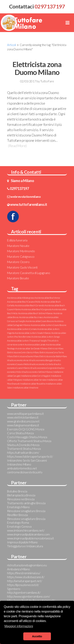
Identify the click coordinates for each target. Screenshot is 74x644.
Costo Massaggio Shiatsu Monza (27, 437)
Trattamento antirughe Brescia (26, 503)
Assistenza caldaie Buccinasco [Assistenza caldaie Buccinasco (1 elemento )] (31, 317)
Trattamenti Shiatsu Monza (24, 449)
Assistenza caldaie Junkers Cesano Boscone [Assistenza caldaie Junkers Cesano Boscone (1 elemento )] (48, 325)
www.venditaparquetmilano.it (25, 414)
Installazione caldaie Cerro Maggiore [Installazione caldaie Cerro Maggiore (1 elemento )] (36, 376)
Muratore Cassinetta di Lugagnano (29, 273)
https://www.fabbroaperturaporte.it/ (30, 456)
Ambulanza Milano (18, 569)
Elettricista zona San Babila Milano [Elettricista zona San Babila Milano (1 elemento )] (53, 356)
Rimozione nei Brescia (21, 499)
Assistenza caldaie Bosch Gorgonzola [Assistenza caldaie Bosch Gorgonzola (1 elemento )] (36, 309)
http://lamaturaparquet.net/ (24, 581)
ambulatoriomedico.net (22, 468)
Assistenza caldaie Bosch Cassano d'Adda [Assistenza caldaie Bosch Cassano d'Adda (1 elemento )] (24, 302)
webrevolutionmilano (26, 196)
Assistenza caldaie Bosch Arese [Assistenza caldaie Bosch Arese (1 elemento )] (47, 298)
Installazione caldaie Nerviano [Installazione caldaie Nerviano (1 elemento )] (35, 380)
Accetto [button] (37, 636)
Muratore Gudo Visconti (22, 267)
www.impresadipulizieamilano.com (28, 534)
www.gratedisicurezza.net (23, 421)
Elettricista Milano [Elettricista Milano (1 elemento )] (56, 348)
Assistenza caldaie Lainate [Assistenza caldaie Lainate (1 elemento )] (35, 345)
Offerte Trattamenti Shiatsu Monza (29, 441)
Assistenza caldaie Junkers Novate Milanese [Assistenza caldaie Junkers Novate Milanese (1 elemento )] (33, 333)
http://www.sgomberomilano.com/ (28, 596)
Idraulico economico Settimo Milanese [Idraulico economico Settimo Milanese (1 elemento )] (37, 372)
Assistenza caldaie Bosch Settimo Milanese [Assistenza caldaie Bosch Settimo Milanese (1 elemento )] (35, 313)
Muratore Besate (18, 278)
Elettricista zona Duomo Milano (37, 68)
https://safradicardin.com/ (23, 453)
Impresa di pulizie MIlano (22, 542)
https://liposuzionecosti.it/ (23, 585)
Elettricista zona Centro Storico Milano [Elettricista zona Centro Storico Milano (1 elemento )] (23, 352)
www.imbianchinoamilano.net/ (26, 530)
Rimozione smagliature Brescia (26, 511)
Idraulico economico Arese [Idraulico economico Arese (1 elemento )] (18, 360)
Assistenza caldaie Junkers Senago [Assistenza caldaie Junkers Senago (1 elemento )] (45, 337)
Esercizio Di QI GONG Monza (26, 429)
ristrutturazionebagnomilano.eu (27, 565)
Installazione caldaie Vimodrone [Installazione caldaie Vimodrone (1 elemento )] (25, 388)
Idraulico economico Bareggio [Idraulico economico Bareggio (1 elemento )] (41, 360)
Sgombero (14, 589)
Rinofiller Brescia (17, 515)
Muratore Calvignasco (21, 257)
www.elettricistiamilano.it (23, 417)
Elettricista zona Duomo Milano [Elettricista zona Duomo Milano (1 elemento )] (26, 356)
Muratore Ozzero (18, 262)
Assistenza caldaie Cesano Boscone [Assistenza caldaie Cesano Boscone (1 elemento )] (40, 321)
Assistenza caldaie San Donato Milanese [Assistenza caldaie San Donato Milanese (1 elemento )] (31, 348)
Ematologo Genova (19, 526)
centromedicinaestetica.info (25, 472)
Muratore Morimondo (21, 251)
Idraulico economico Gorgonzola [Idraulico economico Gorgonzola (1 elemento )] (43, 368)
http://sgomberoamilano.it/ (24, 592)
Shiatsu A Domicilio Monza (23, 445)
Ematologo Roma (18, 523)
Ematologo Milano (18, 507)
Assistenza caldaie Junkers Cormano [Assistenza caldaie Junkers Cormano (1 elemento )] (22, 329)
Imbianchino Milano (19, 464)
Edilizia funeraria (17, 240)
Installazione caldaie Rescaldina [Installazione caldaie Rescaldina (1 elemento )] (33, 384)
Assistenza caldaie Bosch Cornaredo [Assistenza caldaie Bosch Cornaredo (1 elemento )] (30, 305)
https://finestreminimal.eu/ (24, 573)
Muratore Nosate (18, 246)
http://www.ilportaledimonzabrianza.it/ (31, 600)
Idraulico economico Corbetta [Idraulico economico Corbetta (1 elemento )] (41, 364)
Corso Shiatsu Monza (20, 433)
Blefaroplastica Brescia (21, 495)
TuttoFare (47, 81)
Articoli (11, 45)
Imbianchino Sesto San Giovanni (27, 460)
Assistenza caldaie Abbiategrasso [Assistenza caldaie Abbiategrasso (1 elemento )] (21, 298)
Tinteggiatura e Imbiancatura (25, 546)
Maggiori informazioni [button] (19, 626)
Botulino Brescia (17, 491)
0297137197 (19, 189)
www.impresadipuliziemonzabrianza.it (30, 538)
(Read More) (17, 146)
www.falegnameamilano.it (23, 425)
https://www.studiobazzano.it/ (26, 577)
